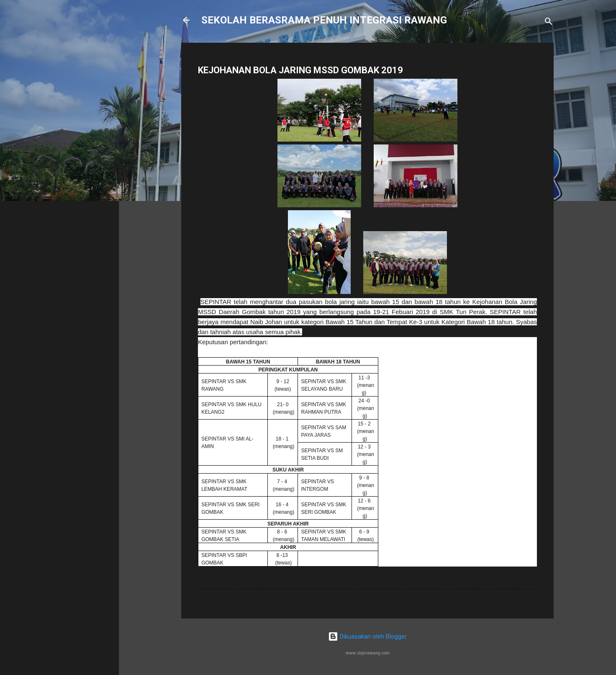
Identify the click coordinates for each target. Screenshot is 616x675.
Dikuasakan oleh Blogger (367, 636)
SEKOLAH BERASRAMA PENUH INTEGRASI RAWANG (324, 20)
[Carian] (549, 23)
